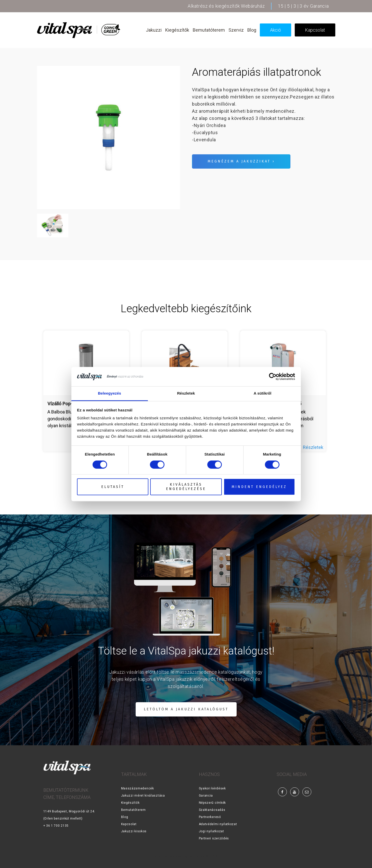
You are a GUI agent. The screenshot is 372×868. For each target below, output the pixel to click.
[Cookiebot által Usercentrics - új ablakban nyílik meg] (273, 376)
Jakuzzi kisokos (134, 831)
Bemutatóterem (133, 810)
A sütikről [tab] (263, 393)
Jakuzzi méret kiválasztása (143, 796)
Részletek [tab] (186, 393)
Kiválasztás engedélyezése (186, 487)
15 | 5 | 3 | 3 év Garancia (303, 6)
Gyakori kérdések (212, 788)
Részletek (313, 447)
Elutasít (113, 487)
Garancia (206, 796)
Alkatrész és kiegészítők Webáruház (226, 6)
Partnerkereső (210, 817)
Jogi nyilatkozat (211, 831)
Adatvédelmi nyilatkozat (218, 824)
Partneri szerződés (214, 838)
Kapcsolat (129, 824)
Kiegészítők (130, 803)
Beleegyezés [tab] (110, 393)
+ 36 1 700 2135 (56, 826)
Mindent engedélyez (259, 487)
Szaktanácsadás (212, 810)
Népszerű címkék (213, 803)
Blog (125, 817)
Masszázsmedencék (138, 788)
